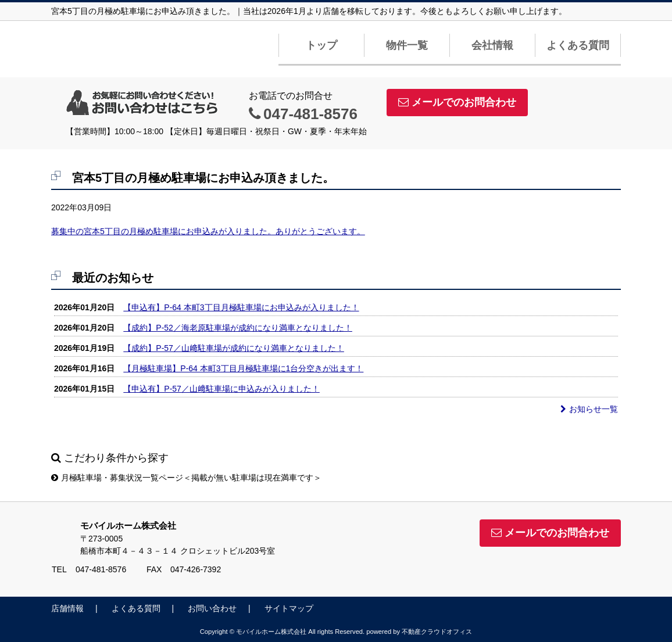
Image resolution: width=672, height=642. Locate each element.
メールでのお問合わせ (457, 102)
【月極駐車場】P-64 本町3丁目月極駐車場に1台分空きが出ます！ (243, 368)
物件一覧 (407, 45)
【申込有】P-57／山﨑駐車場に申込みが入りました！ (221, 389)
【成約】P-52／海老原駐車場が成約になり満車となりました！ (238, 328)
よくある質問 (578, 45)
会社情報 (492, 45)
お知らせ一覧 (589, 409)
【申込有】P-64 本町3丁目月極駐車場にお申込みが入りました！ (241, 307)
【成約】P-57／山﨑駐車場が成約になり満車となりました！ (234, 348)
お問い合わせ (212, 608)
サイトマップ (289, 608)
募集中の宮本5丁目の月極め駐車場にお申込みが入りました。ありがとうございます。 (208, 231)
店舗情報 (67, 608)
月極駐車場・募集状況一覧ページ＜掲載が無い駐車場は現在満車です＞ (186, 478)
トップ (321, 45)
